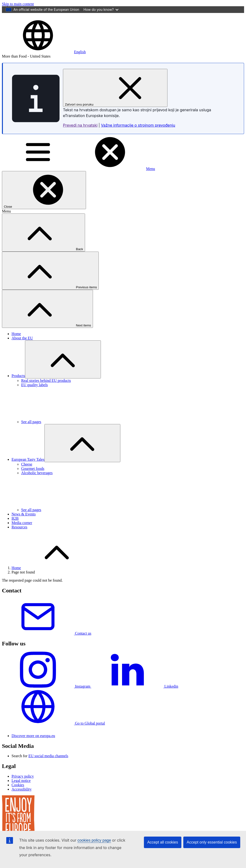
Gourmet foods (33, 477)
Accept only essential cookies (212, 842)
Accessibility (22, 806)
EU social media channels (48, 772)
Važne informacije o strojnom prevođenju (138, 133)
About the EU (22, 346)
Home (16, 342)
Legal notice (21, 797)
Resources (19, 535)
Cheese (27, 472)
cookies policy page (94, 840)
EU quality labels (34, 393)
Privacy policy (23, 793)
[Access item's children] (63, 368)
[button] (44, 60)
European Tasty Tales (28, 468)
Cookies (18, 801)
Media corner (22, 531)
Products (18, 384)
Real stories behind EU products (46, 389)
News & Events (24, 522)
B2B (15, 527)
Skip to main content (18, 4)
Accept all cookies (163, 842)
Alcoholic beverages (37, 481)
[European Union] (23, 23)
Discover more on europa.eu (33, 752)
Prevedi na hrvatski (80, 133)
